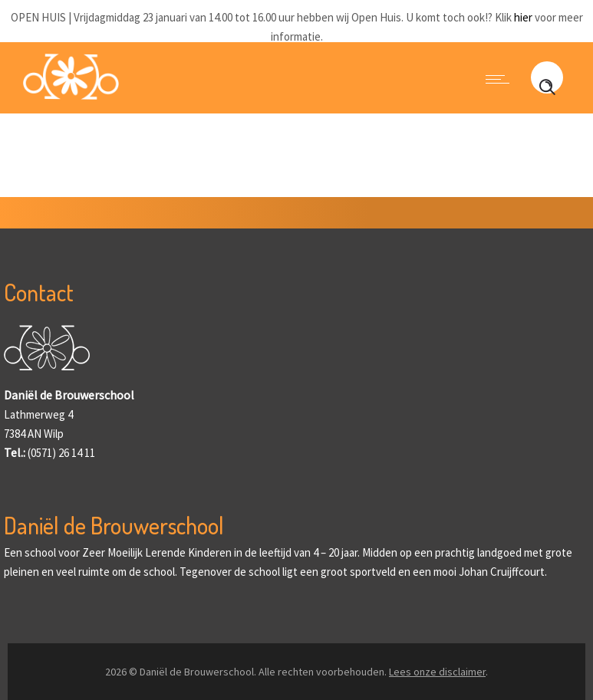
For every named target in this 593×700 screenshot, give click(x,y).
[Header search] (547, 95)
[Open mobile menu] (501, 79)
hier (523, 17)
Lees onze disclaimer (437, 672)
